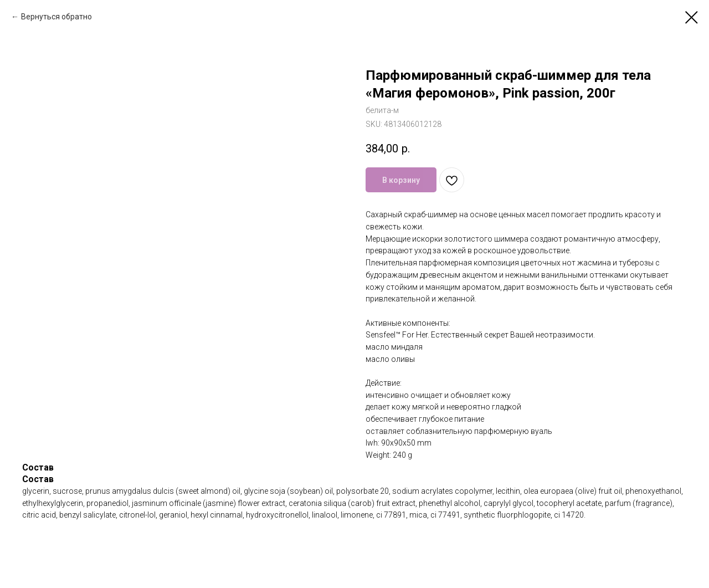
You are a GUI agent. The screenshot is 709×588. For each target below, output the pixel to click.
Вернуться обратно (56, 17)
